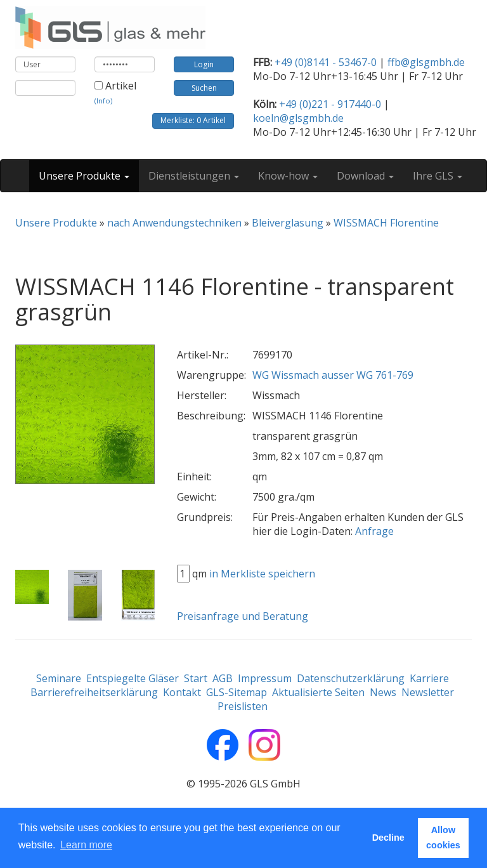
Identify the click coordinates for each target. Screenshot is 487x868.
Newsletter (428, 692)
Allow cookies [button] (443, 838)
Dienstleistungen (194, 176)
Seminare (59, 678)
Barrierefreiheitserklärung (94, 692)
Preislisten (243, 706)
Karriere (429, 678)
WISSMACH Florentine (386, 223)
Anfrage (374, 531)
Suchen (204, 88)
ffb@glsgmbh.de (426, 62)
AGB (223, 678)
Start (196, 678)
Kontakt (182, 692)
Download (365, 176)
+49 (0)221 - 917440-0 (330, 104)
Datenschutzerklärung (351, 678)
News (383, 692)
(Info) (103, 101)
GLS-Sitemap (237, 692)
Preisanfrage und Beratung (243, 616)
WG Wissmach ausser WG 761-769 (333, 375)
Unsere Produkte (84, 176)
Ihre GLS (438, 176)
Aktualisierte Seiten (318, 692)
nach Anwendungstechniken (174, 223)
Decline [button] (388, 838)
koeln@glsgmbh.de (298, 118)
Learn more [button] (86, 845)
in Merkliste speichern (262, 574)
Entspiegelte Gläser (133, 678)
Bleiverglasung (288, 223)
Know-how (288, 176)
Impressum (265, 678)
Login (204, 64)
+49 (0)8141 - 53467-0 (326, 62)
